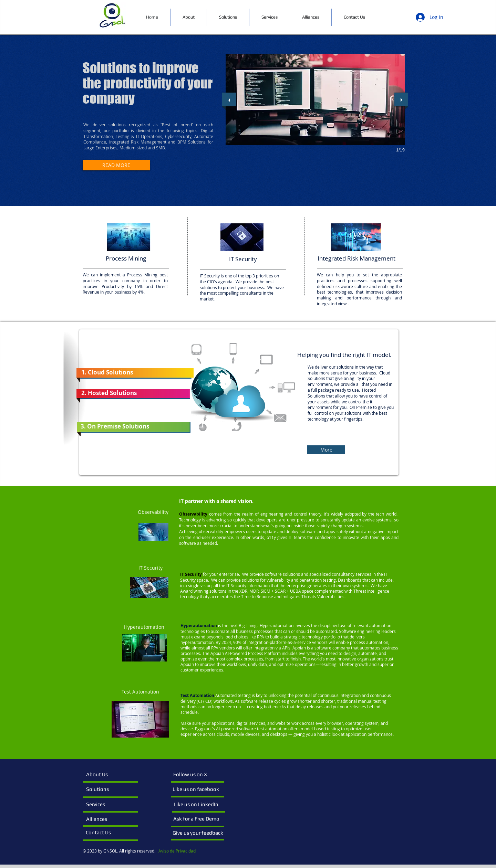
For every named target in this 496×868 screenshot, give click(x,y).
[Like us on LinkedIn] (198, 804)
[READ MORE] (116, 165)
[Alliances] (104, 819)
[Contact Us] (104, 833)
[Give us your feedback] (199, 833)
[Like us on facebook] (197, 789)
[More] (326, 450)
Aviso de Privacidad (177, 851)
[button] (315, 99)
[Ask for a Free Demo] (197, 819)
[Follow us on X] (197, 774)
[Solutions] (106, 789)
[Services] (104, 804)
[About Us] (112, 774)
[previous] (229, 99)
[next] (401, 99)
